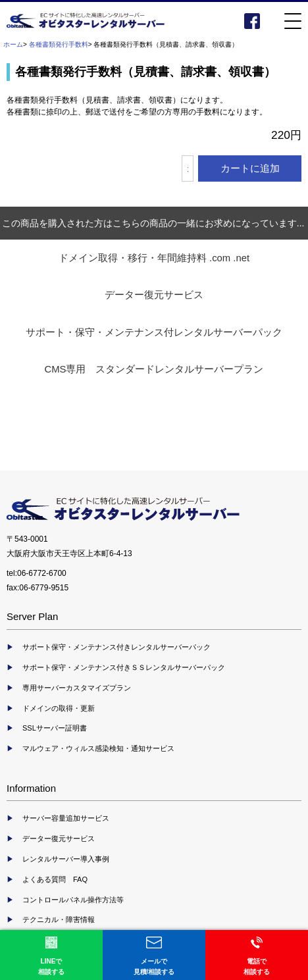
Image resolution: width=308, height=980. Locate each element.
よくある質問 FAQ (55, 879)
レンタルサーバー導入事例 (66, 859)
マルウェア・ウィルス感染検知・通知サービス (98, 748)
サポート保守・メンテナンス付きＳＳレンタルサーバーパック (124, 667)
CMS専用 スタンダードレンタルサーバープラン (154, 369)
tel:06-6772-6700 (37, 573)
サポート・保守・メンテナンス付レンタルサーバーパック (154, 332)
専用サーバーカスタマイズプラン (77, 688)
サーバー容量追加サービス (66, 818)
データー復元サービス (154, 295)
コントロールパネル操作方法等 (73, 900)
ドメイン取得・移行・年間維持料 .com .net (154, 258)
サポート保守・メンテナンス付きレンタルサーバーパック (116, 647)
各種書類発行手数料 (59, 44)
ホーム (13, 44)
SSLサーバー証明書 (55, 728)
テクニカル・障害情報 (59, 919)
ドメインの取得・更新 (59, 708)
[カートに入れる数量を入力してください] (188, 168)
